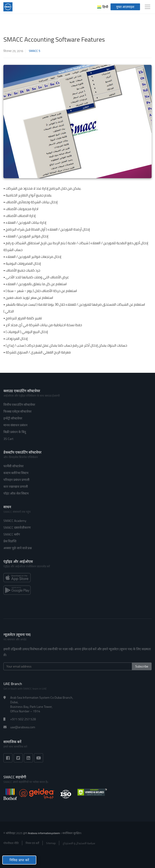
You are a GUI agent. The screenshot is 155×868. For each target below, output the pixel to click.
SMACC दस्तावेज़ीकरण (17, 528)
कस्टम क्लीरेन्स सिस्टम (16, 473)
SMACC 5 (34, 51)
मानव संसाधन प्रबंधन (15, 425)
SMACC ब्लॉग (12, 534)
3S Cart (8, 439)
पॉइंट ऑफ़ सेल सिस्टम (16, 493)
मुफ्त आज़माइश (125, 7)
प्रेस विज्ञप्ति (10, 541)
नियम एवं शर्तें (32, 843)
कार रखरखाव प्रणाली (16, 487)
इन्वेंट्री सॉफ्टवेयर (13, 418)
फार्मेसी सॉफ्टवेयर (14, 466)
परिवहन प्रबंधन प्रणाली (16, 480)
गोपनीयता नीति (11, 843)
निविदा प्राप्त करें (19, 860)
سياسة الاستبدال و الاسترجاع (79, 843)
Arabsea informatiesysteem (44, 833)
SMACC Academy (15, 521)
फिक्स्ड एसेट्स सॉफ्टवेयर (17, 411)
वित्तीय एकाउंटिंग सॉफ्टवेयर (19, 405)
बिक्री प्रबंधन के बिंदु (15, 432)
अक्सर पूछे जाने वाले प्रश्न (18, 548)
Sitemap (51, 843)
